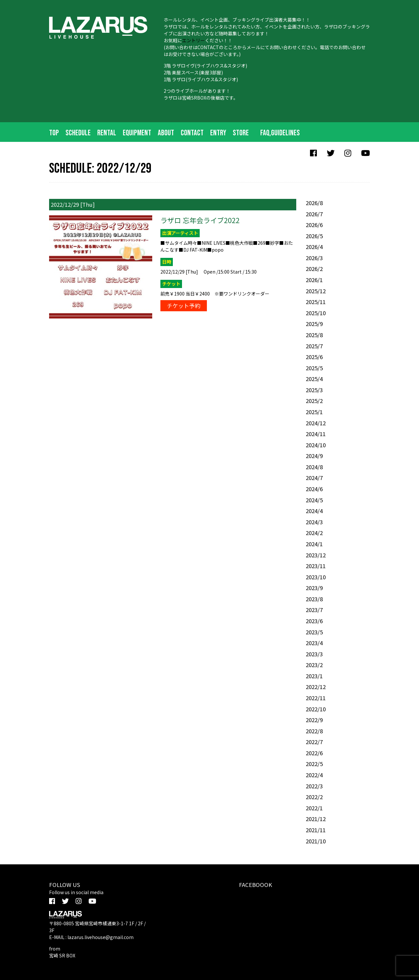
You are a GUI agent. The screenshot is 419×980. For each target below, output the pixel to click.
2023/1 (314, 676)
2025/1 (314, 412)
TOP (54, 133)
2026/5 (314, 236)
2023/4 (314, 643)
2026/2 (314, 269)
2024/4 (314, 511)
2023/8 (314, 599)
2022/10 (316, 709)
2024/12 (316, 423)
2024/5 (314, 500)
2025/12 (316, 291)
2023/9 (314, 588)
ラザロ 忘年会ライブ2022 (200, 220)
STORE (241, 133)
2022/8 (314, 731)
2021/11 (316, 830)
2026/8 (314, 203)
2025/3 (314, 390)
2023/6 (314, 621)
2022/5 (314, 764)
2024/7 (314, 478)
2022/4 (314, 775)
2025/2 (314, 401)
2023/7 (314, 610)
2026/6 (314, 225)
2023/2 (314, 665)
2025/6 (314, 357)
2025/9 (314, 324)
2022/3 (314, 786)
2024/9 (314, 456)
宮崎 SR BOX (62, 955)
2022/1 (314, 808)
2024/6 (314, 489)
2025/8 (314, 335)
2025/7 (314, 346)
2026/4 (314, 247)
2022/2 (314, 797)
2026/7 (314, 214)
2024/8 (314, 467)
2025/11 (316, 302)
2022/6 (314, 753)
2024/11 (316, 434)
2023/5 (314, 632)
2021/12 (316, 819)
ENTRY (218, 133)
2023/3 (314, 654)
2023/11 (316, 566)
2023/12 (316, 555)
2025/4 (314, 379)
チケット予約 (184, 306)
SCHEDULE (78, 133)
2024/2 (314, 533)
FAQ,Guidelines (280, 133)
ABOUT (166, 133)
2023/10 (316, 577)
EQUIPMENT (137, 133)
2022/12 (316, 687)
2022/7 (314, 742)
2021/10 (316, 841)
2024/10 (316, 445)
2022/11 (316, 698)
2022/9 (314, 720)
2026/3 (314, 258)
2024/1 (314, 544)
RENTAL (107, 133)
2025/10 (316, 313)
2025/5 (314, 368)
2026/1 (314, 280)
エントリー (193, 40)
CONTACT (192, 133)
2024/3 (314, 522)
